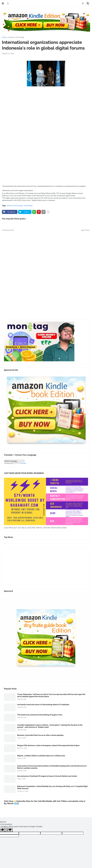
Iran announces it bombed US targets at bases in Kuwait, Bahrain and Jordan (47, 776)
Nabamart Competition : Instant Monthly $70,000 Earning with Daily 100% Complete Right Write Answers (52, 787)
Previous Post (8, 230)
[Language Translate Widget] (14, 461)
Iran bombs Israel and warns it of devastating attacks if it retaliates (43, 705)
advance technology (16, 37)
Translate (20, 463)
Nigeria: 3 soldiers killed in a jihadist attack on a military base (41, 756)
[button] (3, 3)
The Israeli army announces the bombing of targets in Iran (40, 715)
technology (28, 206)
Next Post (85, 230)
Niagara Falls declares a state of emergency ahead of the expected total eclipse (48, 745)
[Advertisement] (46, 111)
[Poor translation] (9, 830)
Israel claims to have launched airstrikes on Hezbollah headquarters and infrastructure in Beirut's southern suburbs (52, 767)
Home (4, 37)
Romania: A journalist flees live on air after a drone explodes (40, 735)
